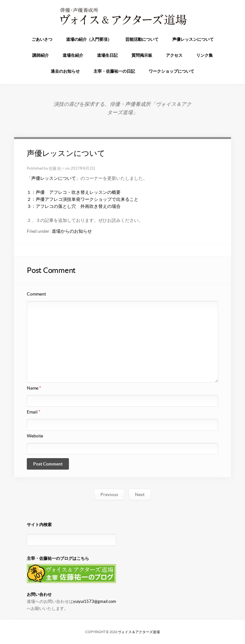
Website (35, 436)
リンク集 (204, 55)
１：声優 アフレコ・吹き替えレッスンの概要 (74, 192)
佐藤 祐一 (57, 168)
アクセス (174, 55)
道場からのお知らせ (72, 231)
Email (34, 412)
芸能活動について (142, 39)
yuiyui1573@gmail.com (95, 601)
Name (34, 388)
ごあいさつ (42, 39)
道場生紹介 (73, 55)
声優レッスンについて (193, 39)
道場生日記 (107, 55)
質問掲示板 (142, 55)
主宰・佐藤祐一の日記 (114, 71)
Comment (36, 294)
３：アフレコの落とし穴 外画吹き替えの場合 (74, 206)
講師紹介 (41, 55)
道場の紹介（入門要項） (89, 39)
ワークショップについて (171, 71)
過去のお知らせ (65, 71)
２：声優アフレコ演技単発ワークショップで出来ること (83, 199)
